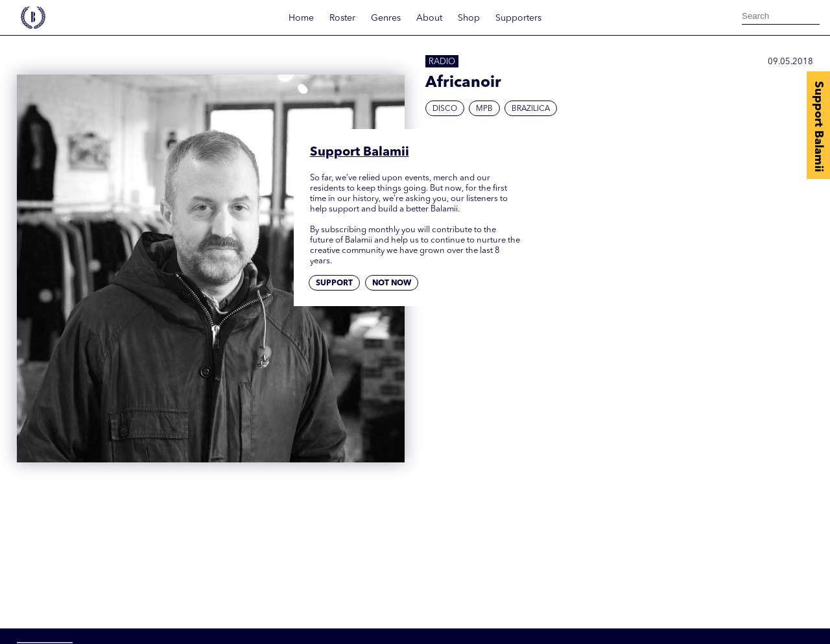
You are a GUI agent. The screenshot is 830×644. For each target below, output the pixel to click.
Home (301, 18)
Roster (342, 18)
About (429, 18)
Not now (392, 283)
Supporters (518, 18)
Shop (469, 18)
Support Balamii (818, 126)
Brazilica (531, 109)
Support (334, 283)
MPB (484, 109)
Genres (386, 18)
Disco (445, 109)
